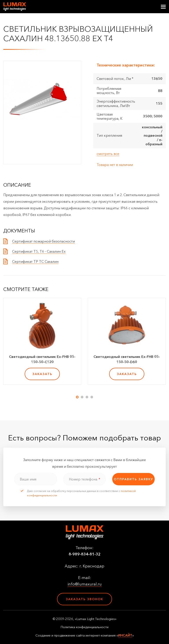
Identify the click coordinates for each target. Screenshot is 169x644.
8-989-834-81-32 (85, 554)
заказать (42, 374)
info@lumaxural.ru (85, 584)
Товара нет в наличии (115, 165)
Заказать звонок (84, 599)
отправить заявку (133, 479)
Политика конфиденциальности (84, 627)
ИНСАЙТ (125, 635)
